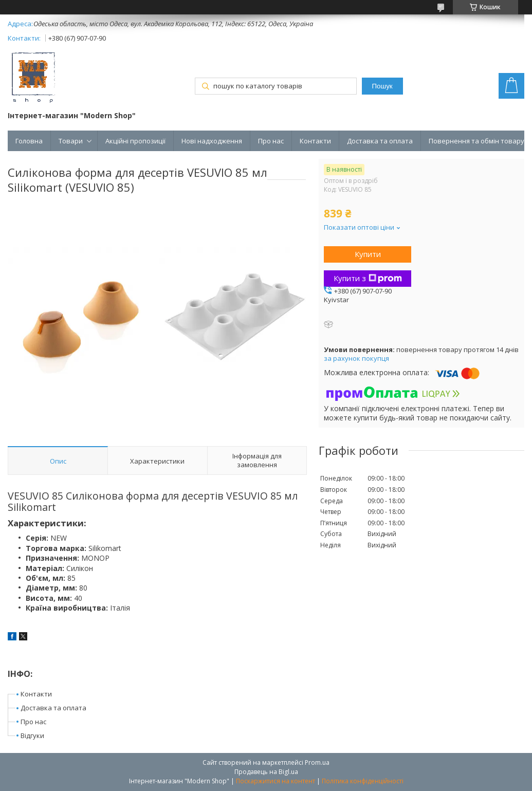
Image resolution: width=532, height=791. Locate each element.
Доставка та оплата (380, 141)
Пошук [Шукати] (382, 86)
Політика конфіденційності (363, 781)
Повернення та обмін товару (476, 141)
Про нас (271, 141)
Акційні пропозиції (135, 141)
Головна (29, 141)
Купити (368, 254)
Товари (71, 141)
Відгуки (32, 735)
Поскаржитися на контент (276, 781)
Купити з (368, 278)
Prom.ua (317, 762)
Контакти (315, 141)
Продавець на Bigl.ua (266, 772)
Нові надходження (212, 141)
